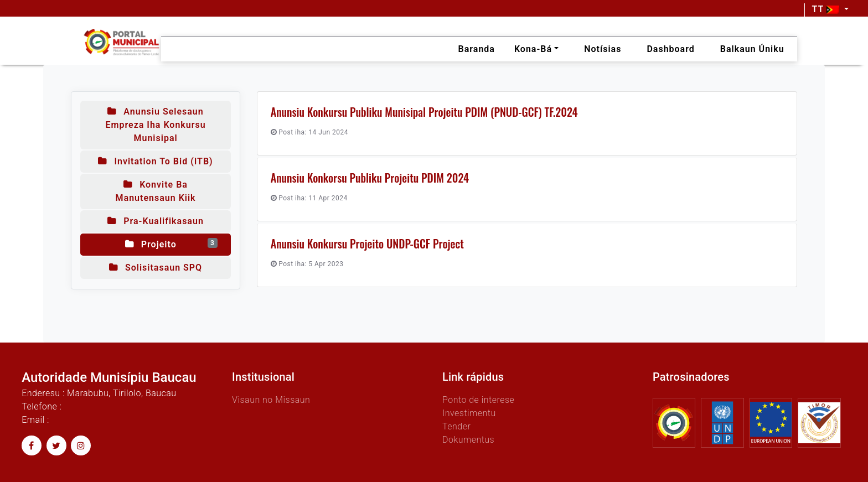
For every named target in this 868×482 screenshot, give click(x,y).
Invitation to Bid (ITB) (155, 161)
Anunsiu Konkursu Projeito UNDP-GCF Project (367, 243)
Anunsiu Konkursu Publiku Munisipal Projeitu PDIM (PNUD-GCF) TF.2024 (424, 112)
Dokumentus (468, 440)
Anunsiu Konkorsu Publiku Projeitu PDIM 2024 (370, 178)
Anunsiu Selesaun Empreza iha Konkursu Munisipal (155, 125)
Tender (456, 426)
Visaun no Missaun (271, 400)
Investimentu (469, 413)
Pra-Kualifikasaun (156, 221)
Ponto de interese (478, 400)
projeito (171, 244)
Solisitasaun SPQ (156, 268)
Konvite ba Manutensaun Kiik (156, 191)
